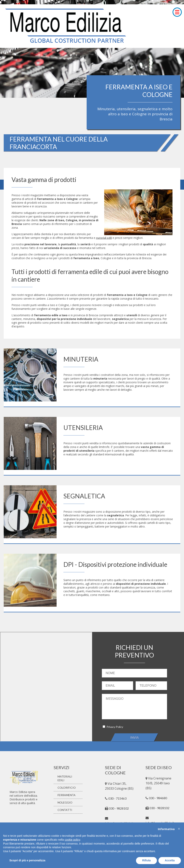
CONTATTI (65, 810)
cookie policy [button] (72, 840)
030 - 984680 (158, 798)
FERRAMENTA (67, 795)
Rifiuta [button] (147, 860)
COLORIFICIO (67, 788)
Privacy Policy (115, 727)
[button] (179, 829)
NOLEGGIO (65, 802)
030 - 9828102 (159, 808)
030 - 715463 (117, 798)
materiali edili (104, 238)
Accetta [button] (170, 860)
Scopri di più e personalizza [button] (27, 860)
